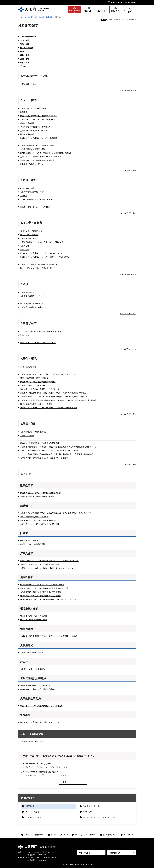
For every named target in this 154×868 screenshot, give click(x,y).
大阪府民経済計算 (27, 293)
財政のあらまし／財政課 (30, 541)
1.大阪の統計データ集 (34, 76)
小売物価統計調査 (27, 188)
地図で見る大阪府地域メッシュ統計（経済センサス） (41, 253)
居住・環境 (25, 59)
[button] (115, 2)
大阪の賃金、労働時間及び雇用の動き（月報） (39, 116)
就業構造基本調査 (27, 123)
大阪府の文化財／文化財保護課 (33, 669)
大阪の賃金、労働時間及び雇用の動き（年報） (39, 120)
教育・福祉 (25, 63)
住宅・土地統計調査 (28, 367)
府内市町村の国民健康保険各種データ (82, 447)
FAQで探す (88, 812)
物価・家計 (25, 44)
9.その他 (26, 474)
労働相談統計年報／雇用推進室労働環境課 (37, 160)
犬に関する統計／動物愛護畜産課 (33, 620)
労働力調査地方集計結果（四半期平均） (36, 127)
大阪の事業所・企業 (28, 239)
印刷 (105, 20)
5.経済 (24, 284)
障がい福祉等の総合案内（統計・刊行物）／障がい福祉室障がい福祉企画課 (50, 451)
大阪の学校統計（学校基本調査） (33, 432)
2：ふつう (43, 767)
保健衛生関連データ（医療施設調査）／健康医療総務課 (42, 585)
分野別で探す (31, 806)
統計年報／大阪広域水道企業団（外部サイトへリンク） (42, 389)
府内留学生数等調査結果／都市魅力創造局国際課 (40, 443)
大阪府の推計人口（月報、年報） (33, 108)
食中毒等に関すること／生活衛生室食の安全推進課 (41, 596)
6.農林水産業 (29, 323)
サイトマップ (128, 835)
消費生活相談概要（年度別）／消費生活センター (40, 564)
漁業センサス (26, 335)
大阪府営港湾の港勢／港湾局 (32, 653)
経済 (22, 51)
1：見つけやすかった (31, 775)
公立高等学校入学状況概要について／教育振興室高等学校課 (44, 458)
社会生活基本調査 (27, 134)
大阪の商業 (25, 250)
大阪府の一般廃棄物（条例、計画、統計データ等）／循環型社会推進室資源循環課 (53, 393)
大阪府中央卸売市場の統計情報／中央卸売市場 (39, 265)
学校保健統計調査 (27, 436)
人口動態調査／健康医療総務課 (33, 149)
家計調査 (24, 196)
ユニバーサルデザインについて (86, 835)
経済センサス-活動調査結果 (31, 231)
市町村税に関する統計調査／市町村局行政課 (38, 520)
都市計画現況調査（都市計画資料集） (35, 378)
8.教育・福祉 (29, 424)
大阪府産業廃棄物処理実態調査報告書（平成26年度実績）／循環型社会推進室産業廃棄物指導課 (58, 400)
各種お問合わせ (115, 853)
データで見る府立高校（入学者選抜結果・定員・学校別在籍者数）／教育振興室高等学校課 (56, 454)
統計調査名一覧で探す (92, 806)
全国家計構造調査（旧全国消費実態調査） (37, 199)
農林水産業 (25, 55)
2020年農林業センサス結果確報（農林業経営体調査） (42, 332)
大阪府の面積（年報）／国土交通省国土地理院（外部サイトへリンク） (49, 374)
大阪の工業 (25, 246)
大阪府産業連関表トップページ (33, 296)
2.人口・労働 (29, 100)
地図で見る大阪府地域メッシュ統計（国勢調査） (40, 138)
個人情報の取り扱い (110, 835)
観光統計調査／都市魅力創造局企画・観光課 (38, 268)
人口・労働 (25, 40)
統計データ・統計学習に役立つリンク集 (99, 817)
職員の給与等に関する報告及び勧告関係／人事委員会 (41, 706)
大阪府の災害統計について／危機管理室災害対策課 (41, 493)
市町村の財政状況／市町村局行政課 (34, 517)
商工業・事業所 (26, 48)
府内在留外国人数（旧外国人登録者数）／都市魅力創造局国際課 (46, 153)
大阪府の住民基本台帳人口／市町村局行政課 (38, 146)
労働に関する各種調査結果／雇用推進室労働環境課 (41, 157)
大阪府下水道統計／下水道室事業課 (34, 386)
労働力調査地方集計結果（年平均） (34, 131)
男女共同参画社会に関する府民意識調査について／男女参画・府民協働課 (49, 561)
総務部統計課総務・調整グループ (33, 741)
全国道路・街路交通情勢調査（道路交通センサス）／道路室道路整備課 (49, 636)
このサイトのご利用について (34, 835)
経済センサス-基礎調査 (29, 235)
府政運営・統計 (33, 17)
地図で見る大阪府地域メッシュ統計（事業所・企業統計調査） (45, 257)
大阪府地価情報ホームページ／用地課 (35, 207)
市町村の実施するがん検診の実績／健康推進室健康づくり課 (44, 588)
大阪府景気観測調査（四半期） (33, 307)
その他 (23, 66)
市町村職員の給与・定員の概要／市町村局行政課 (40, 524)
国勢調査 (24, 112)
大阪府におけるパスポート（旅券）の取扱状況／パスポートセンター (48, 568)
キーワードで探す (32, 812)
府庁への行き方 (85, 853)
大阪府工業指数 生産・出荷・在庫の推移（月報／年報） (43, 242)
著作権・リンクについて (60, 835)
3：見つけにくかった (66, 775)
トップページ (22, 17)
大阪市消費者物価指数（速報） (33, 192)
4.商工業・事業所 (31, 223)
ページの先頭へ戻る (128, 91)
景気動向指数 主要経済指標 (32, 304)
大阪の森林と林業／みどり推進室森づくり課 (38, 343)
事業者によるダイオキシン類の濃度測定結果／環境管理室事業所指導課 (49, 408)
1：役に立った (28, 767)
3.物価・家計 (29, 180)
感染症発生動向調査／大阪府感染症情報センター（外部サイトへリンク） (49, 600)
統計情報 (42, 17)
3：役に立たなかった (61, 767)
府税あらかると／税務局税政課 (33, 544)
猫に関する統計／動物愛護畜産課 (33, 616)
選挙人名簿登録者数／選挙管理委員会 (35, 686)
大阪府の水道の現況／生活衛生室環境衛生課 (38, 382)
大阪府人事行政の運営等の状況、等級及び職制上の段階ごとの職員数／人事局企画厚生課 (56, 513)
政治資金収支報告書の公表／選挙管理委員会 (38, 689)
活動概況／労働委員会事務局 (32, 164)
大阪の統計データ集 (28, 37)
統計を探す (50, 17)
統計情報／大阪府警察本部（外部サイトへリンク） (41, 722)
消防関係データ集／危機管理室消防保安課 (37, 496)
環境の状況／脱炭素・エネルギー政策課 (36, 404)
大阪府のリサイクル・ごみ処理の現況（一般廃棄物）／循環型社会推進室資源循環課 (54, 397)
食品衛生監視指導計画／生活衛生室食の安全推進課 (41, 592)
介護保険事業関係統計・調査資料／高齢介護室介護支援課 (43, 447)
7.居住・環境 (29, 359)
